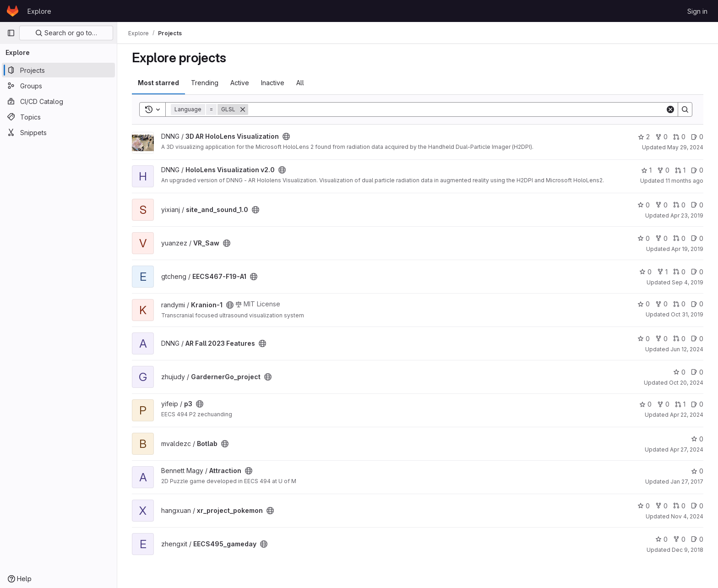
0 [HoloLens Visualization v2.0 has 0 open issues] (697, 170)
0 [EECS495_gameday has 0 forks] (679, 539)
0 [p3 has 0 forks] (663, 404)
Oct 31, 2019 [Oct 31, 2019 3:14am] (687, 314)
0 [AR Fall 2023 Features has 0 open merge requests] (679, 339)
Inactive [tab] (273, 83)
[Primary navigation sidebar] (11, 33)
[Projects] (58, 70)
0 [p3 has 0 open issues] (697, 404)
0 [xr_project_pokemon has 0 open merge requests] (679, 506)
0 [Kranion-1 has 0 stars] (644, 304)
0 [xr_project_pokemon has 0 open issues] (697, 506)
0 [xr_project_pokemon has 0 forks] (661, 506)
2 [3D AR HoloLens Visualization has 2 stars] (644, 137)
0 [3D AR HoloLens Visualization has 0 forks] (661, 137)
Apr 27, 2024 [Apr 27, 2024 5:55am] (687, 449)
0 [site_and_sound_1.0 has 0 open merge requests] (679, 205)
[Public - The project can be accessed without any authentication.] (286, 136)
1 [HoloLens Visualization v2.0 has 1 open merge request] (680, 170)
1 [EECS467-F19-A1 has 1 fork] (662, 272)
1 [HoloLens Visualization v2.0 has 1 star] (646, 170)
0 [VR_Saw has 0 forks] (661, 238)
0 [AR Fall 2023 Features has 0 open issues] (697, 339)
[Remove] (243, 109)
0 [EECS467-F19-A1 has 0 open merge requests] (679, 272)
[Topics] (58, 117)
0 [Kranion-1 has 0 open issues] (697, 304)
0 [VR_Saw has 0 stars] (644, 238)
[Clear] (670, 109)
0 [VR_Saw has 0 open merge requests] (679, 238)
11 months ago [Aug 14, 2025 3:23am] (684, 181)
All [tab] (300, 83)
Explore (39, 11)
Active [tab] (240, 83)
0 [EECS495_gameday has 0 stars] (661, 539)
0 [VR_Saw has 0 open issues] (697, 238)
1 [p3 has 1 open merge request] (680, 404)
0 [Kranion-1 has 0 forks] (661, 304)
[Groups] (58, 86)
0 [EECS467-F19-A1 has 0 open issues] (697, 272)
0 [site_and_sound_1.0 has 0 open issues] (697, 205)
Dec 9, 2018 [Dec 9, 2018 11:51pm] (688, 550)
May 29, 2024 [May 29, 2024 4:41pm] (685, 147)
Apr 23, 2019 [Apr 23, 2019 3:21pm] (687, 215)
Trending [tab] (205, 83)
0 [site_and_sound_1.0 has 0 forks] (661, 205)
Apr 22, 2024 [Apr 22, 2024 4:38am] (687, 415)
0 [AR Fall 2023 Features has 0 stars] (644, 339)
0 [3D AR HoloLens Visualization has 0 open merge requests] (679, 137)
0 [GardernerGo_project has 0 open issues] (697, 372)
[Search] (457, 109)
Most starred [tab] (158, 83)
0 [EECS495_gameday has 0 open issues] (697, 539)
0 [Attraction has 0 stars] (697, 471)
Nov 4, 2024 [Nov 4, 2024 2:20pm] (687, 516)
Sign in (697, 11)
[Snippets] (58, 132)
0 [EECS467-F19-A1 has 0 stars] (645, 272)
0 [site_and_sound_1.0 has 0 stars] (644, 205)
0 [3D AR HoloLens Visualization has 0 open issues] (697, 137)
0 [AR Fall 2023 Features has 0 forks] (661, 339)
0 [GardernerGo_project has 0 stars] (679, 372)
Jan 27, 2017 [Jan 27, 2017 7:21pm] (687, 482)
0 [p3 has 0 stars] (645, 404)
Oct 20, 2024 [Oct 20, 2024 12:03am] (686, 383)
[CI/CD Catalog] (58, 101)
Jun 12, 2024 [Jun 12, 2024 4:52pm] (687, 349)
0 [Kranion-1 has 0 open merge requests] (679, 304)
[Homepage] (13, 11)
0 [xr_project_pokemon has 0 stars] (644, 506)
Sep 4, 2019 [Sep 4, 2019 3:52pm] (688, 282)
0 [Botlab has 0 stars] (697, 439)
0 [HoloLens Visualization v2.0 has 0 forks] (663, 170)
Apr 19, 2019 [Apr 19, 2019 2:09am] (687, 249)
